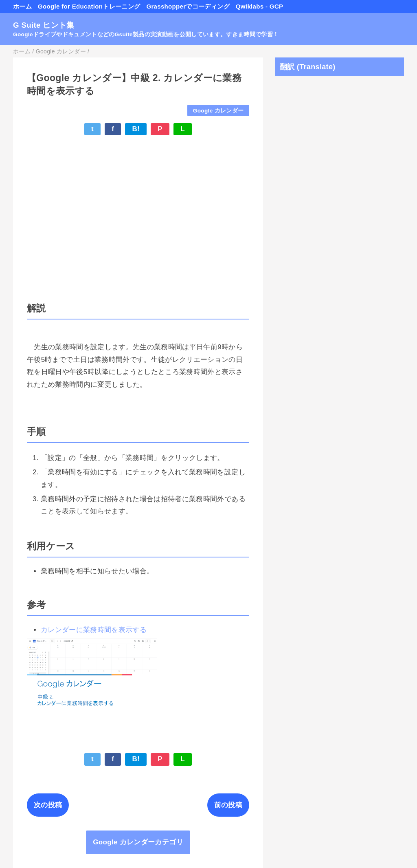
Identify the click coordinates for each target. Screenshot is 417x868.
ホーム (22, 6)
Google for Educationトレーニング (89, 6)
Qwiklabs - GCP (259, 6)
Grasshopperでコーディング (188, 6)
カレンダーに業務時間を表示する (94, 630)
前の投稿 (228, 805)
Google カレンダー (218, 111)
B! (136, 129)
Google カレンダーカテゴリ (138, 842)
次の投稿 (48, 805)
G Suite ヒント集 (44, 25)
